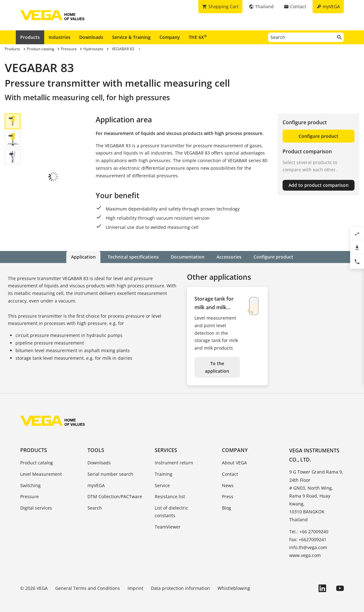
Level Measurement (41, 468)
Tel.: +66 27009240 (309, 526)
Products (30, 37)
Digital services (36, 502)
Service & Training (131, 37)
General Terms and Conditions (88, 583)
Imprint (135, 583)
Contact (230, 468)
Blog (227, 502)
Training (164, 468)
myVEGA (96, 480)
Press (228, 491)
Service (162, 480)
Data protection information (180, 583)
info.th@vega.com (308, 542)
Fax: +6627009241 (308, 534)
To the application (217, 361)
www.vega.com (305, 550)
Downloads (91, 37)
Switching (30, 480)
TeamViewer (168, 521)
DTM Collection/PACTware (115, 491)
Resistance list (170, 491)
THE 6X (198, 37)
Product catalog (37, 457)
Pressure (30, 491)
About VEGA (234, 457)
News (228, 480)
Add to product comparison (319, 185)
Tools (96, 444)
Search (95, 502)
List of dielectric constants (171, 506)
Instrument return (174, 457)
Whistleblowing (234, 583)
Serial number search (110, 468)
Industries (60, 37)
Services (166, 444)
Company (170, 37)
